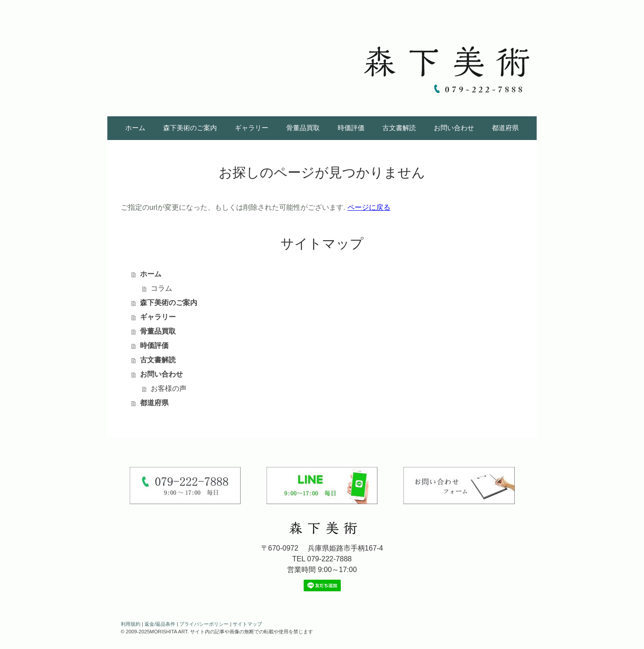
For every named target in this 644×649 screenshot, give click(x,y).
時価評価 (351, 128)
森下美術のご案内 (190, 128)
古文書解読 (399, 128)
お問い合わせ (454, 128)
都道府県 (505, 128)
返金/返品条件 (160, 624)
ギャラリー (252, 128)
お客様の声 (169, 388)
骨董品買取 (303, 128)
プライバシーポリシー (204, 624)
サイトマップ (247, 624)
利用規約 (131, 624)
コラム (161, 288)
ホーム (135, 128)
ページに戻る (369, 207)
